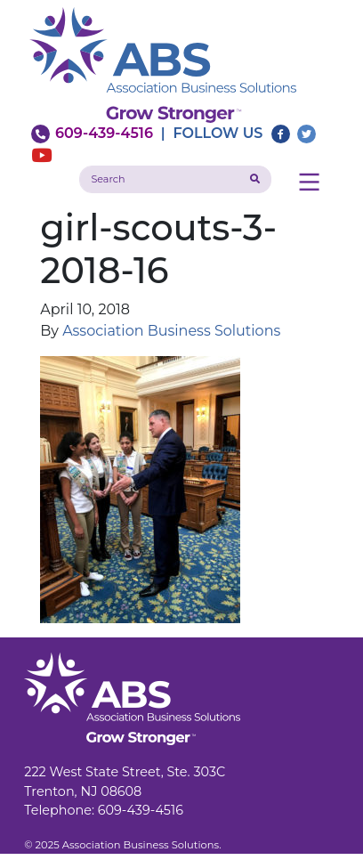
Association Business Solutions (171, 331)
